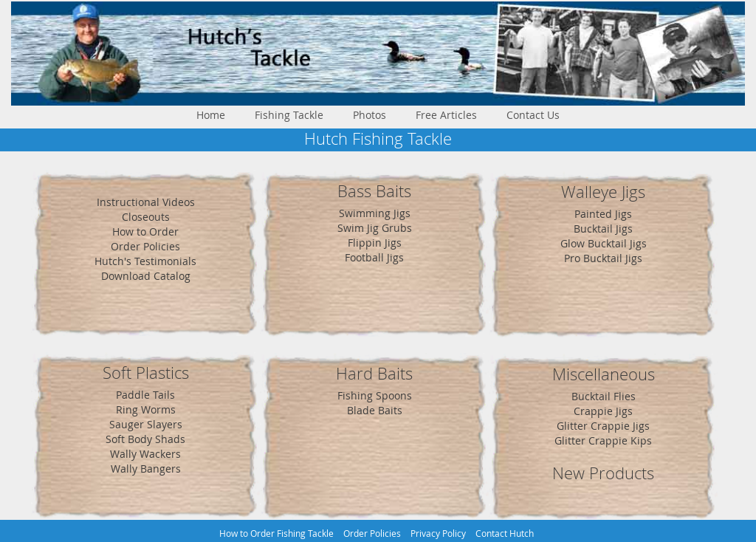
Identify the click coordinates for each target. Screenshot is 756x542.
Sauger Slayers (146, 424)
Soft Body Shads (145, 439)
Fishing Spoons (375, 395)
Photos (370, 115)
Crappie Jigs (603, 411)
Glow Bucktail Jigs (604, 243)
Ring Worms (146, 409)
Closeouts (146, 217)
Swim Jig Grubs (375, 228)
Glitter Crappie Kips (603, 440)
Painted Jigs (603, 214)
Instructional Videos (146, 202)
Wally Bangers (146, 469)
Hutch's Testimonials (145, 261)
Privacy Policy (438, 534)
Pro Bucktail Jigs (603, 258)
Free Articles (446, 115)
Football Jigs (374, 257)
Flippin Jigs (375, 243)
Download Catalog (146, 276)
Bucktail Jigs (603, 229)
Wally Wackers (145, 454)
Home (211, 115)
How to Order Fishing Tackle (276, 534)
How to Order (145, 231)
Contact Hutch (505, 534)
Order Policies (145, 246)
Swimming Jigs (375, 213)
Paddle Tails (145, 395)
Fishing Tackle (289, 115)
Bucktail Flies (604, 396)
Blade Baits (375, 410)
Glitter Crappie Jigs (603, 426)
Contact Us (533, 115)
